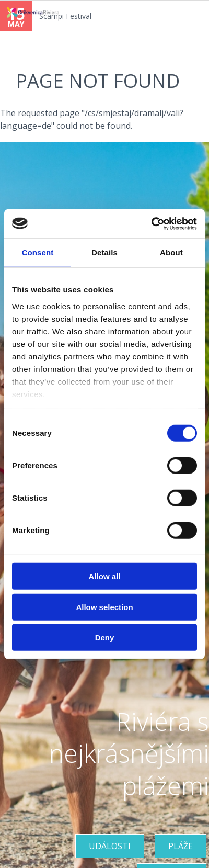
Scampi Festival (65, 16)
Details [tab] (104, 252)
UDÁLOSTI (110, 846)
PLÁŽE (181, 846)
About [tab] (171, 252)
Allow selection (104, 607)
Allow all (105, 576)
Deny (105, 638)
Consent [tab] (38, 252)
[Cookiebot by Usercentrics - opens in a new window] (151, 223)
